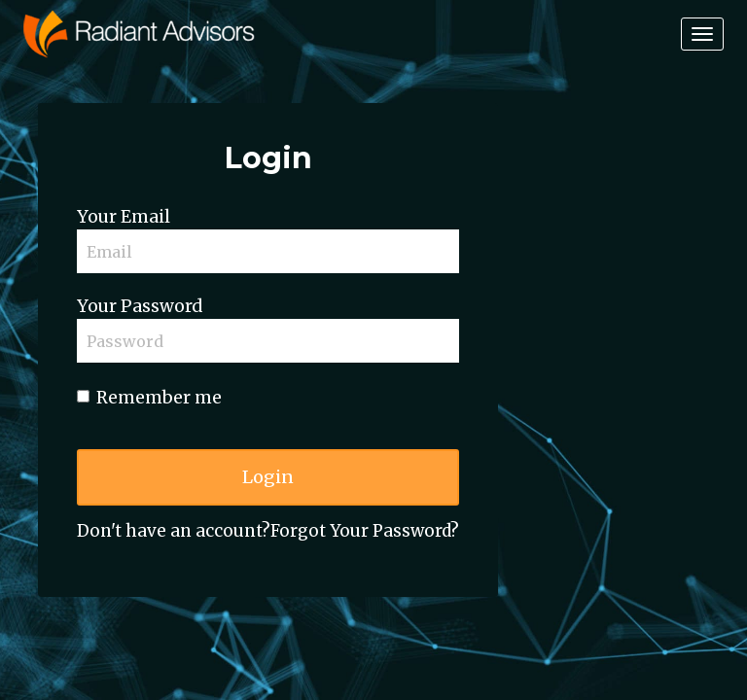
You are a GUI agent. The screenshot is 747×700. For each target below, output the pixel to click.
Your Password (140, 306)
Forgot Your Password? (365, 531)
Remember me (149, 398)
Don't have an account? (174, 531)
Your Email (124, 217)
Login (268, 477)
